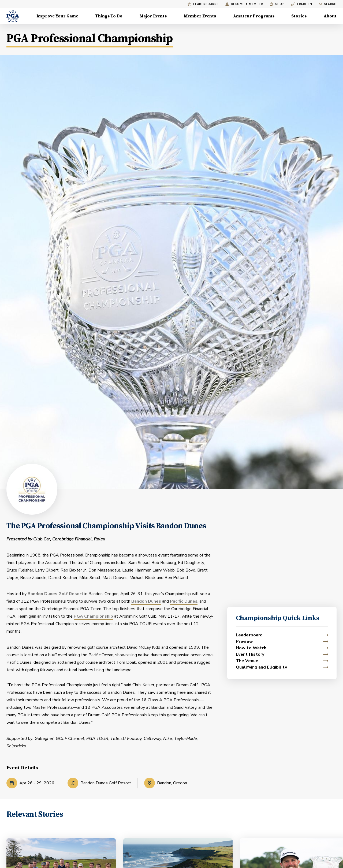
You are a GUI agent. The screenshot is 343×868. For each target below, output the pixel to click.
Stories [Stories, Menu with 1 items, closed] (299, 16)
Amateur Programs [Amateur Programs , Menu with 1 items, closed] (254, 16)
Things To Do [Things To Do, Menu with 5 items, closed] (109, 16)
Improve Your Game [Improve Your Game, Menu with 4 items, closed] (57, 16)
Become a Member (244, 4)
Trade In (302, 4)
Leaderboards (203, 4)
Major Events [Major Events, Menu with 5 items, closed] (153, 16)
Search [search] (328, 4)
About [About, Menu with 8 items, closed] (330, 16)
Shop (277, 4)
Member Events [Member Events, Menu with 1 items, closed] (200, 16)
